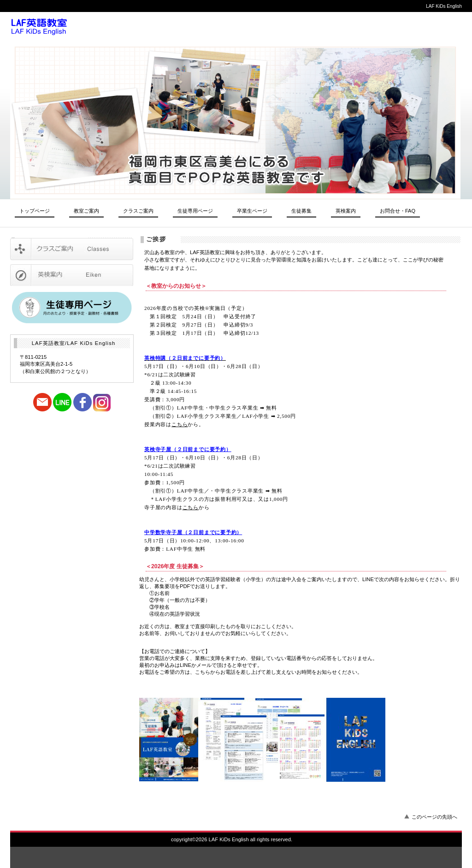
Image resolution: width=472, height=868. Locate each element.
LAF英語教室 (137, 27)
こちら (180, 424)
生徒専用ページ (195, 211)
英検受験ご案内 (72, 275)
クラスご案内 (72, 249)
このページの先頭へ (434, 817)
